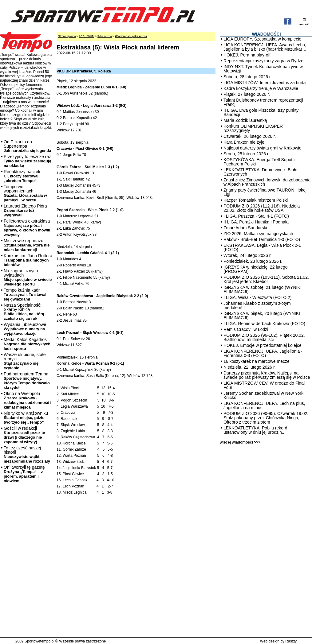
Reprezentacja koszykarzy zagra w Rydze (263, 61)
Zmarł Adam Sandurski (245, 228)
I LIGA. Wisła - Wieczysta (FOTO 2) (257, 297)
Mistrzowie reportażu (27, 245)
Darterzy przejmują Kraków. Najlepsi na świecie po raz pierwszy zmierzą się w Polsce (267, 375)
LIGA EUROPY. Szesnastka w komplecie (262, 39)
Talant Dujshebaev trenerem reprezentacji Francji (263, 102)
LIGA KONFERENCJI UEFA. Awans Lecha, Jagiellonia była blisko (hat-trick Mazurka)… (265, 47)
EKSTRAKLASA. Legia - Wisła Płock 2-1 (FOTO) (262, 247)
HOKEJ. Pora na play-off (247, 55)
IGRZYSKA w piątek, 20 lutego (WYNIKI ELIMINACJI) (262, 316)
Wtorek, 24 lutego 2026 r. (247, 255)
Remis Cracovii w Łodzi (246, 329)
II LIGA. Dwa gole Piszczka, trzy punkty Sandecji (261, 112)
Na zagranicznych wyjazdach (28, 277)
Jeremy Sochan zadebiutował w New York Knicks (263, 395)
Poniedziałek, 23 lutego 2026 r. (253, 261)
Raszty (291, 641)
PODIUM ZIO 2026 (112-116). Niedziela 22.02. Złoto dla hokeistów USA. (262, 208)
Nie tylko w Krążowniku (26, 418)
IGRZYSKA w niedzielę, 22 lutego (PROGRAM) (256, 269)
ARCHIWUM (87, 36)
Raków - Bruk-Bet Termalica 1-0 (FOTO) (262, 239)
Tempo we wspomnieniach (25, 193)
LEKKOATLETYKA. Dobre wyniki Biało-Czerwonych (261, 172)
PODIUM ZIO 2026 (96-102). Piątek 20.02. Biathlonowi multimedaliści (264, 337)
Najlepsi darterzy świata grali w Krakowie (263, 148)
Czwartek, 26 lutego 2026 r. (250, 136)
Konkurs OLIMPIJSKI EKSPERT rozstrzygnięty (254, 128)
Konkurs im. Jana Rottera (28, 260)
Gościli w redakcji (24, 435)
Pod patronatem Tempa (27, 381)
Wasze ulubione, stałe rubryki (25, 361)
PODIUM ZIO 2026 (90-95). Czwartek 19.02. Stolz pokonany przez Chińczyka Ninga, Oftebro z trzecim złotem (266, 418)
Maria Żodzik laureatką (245, 120)
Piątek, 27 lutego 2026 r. (247, 94)
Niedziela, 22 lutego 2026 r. (250, 367)
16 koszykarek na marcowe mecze (257, 361)
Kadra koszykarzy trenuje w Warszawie (261, 88)
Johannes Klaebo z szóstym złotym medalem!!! (257, 305)
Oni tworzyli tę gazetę (24, 474)
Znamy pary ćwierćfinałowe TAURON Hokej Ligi (265, 192)
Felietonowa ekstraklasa (27, 228)
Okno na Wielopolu (28, 400)
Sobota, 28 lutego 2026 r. (247, 77)
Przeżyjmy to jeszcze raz (28, 161)
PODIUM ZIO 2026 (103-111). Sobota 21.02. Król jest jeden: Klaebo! (266, 279)
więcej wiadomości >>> (240, 442)
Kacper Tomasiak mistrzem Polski (256, 200)
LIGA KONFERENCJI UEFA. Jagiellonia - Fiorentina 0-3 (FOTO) (263, 353)
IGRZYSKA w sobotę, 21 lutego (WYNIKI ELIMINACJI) (263, 289)
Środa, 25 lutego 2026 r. (246, 154)
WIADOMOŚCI (266, 34)
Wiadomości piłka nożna (131, 36)
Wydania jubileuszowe (25, 329)
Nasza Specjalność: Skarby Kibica (24, 312)
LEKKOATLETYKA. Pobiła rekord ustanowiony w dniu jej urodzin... (255, 430)
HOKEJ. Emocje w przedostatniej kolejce (263, 345)
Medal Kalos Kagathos (27, 344)
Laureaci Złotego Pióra (25, 210)
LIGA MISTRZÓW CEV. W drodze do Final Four (264, 385)
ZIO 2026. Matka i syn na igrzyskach (258, 234)
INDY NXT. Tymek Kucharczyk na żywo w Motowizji (263, 69)
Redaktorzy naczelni (23, 176)
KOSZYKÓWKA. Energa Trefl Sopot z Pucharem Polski (260, 162)
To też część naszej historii (27, 454)
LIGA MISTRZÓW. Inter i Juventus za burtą (265, 83)
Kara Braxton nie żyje (244, 142)
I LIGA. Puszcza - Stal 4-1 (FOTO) (256, 216)
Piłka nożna (105, 36)
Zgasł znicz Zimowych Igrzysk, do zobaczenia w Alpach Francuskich (267, 182)
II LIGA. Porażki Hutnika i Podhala (256, 222)
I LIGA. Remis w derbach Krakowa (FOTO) (264, 324)
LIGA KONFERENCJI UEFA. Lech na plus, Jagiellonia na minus (264, 405)
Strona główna (67, 36)
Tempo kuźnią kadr (26, 295)
